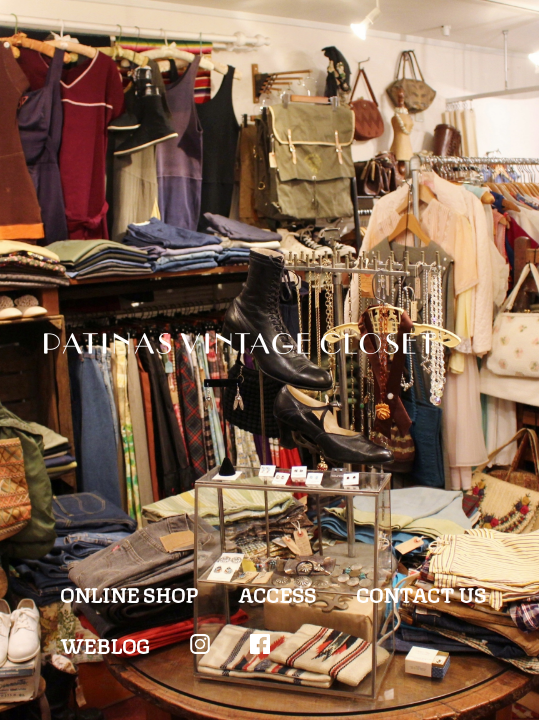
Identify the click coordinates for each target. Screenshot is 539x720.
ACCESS (277, 593)
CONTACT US (421, 593)
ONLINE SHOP (129, 593)
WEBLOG (105, 644)
